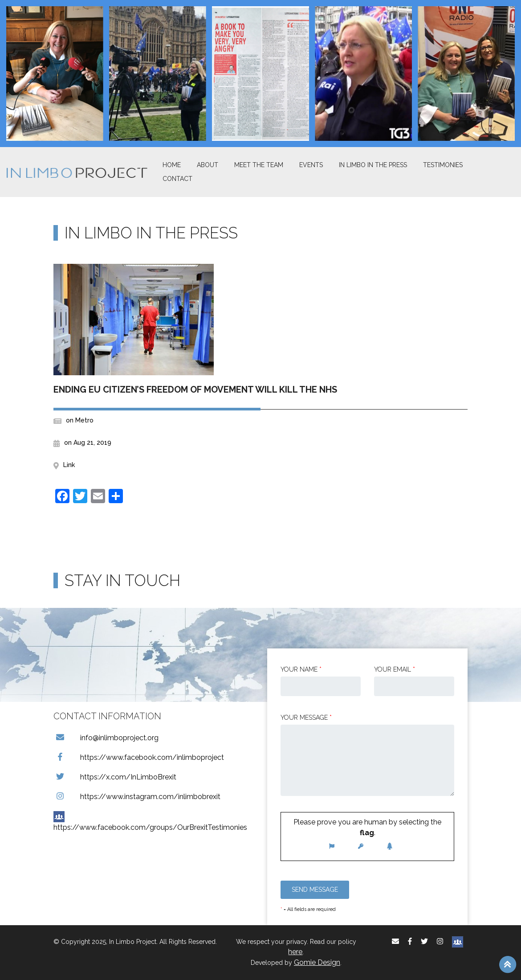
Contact (177, 179)
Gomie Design (317, 962)
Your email (395, 669)
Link (69, 465)
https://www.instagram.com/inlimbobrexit (137, 797)
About (208, 165)
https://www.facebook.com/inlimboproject (139, 757)
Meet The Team (259, 165)
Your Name (301, 669)
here (295, 952)
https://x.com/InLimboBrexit (115, 777)
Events (311, 165)
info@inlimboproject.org (106, 738)
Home (172, 165)
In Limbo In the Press (373, 165)
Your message (306, 718)
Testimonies (443, 165)
